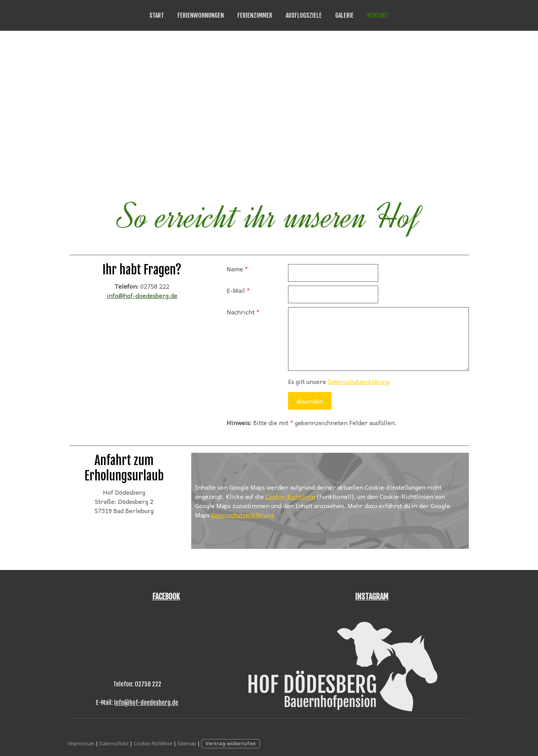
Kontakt (378, 15)
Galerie (344, 15)
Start (157, 15)
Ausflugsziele (304, 15)
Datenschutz (114, 743)
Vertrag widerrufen (231, 743)
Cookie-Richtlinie (290, 496)
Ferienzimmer (255, 15)
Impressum (81, 743)
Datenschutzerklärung (359, 381)
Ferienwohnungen (201, 15)
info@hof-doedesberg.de (142, 295)
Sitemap (187, 743)
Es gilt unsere (339, 381)
